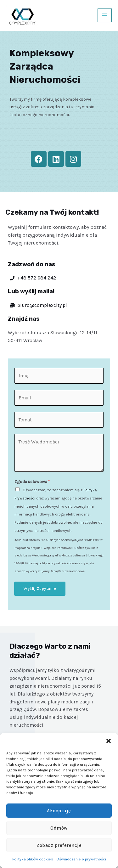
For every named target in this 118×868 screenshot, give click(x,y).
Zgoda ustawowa (32, 482)
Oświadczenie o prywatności (81, 859)
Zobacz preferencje (59, 845)
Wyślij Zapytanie (40, 588)
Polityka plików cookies (33, 859)
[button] (109, 741)
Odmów (59, 828)
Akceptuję (59, 811)
